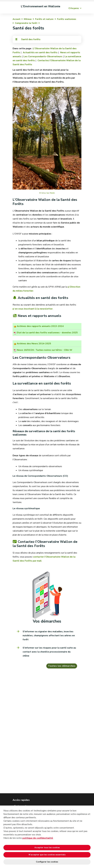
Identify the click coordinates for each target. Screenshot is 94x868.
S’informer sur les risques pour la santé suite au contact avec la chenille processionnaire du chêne (49, 652)
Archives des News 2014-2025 (34, 344)
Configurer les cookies (47, 862)
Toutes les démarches (62, 666)
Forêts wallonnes (67, 19)
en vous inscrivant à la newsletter (34, 309)
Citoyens (74, 8)
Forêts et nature (44, 19)
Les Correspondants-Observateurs (43, 56)
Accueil (16, 19)
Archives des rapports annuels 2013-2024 (40, 326)
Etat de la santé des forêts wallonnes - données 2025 (47, 333)
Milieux (28, 19)
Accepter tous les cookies (47, 848)
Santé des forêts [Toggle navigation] (28, 39)
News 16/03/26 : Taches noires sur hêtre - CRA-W (44, 350)
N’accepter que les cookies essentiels (47, 855)
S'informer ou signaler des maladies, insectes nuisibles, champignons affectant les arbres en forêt (49, 636)
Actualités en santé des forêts (40, 52)
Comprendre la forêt (26, 23)
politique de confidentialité (38, 838)
